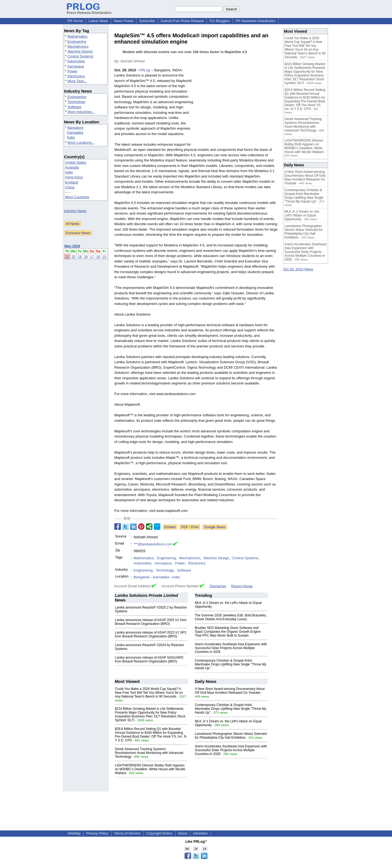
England (72, 182)
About (183, 833)
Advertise (200, 833)
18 (86, 257)
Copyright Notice (159, 833)
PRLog (145, 70)
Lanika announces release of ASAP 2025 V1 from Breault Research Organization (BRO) (151, 622)
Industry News (75, 211)
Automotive (76, 61)
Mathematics (78, 36)
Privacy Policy (97, 833)
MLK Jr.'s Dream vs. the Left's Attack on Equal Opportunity (302, 215)
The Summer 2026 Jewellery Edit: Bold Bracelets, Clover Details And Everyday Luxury (231, 617)
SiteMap (74, 833)
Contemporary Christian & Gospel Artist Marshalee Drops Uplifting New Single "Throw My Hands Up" (231, 664)
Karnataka (75, 132)
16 (98, 257)
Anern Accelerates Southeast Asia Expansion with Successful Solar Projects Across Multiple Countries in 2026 (231, 648)
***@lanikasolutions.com (153, 544)
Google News (215, 527)
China (70, 187)
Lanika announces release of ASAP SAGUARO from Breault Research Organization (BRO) (149, 659)
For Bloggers (220, 21)
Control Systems (80, 56)
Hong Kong (74, 177)
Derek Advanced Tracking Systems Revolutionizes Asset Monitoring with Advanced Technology (149, 753)
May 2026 (72, 246)
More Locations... (81, 143)
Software (74, 107)
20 (73, 257)
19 (79, 257)
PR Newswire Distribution (255, 21)
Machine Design (80, 51)
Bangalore (76, 128)
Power (73, 71)
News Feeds (124, 21)
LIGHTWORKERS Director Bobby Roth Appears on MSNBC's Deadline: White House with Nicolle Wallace (150, 769)
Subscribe (147, 21)
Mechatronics (78, 46)
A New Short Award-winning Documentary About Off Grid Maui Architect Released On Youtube (230, 691)
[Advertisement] (237, 108)
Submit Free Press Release (182, 21)
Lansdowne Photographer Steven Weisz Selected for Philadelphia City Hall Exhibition (231, 736)
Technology (76, 102)
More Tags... (77, 81)
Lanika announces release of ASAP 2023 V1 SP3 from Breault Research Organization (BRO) (151, 634)
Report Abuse (242, 586)
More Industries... (81, 112)
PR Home (75, 21)
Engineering (77, 42)
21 (67, 257)
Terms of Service (127, 833)
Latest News (98, 21)
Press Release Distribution (89, 11)
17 (92, 257)
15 (104, 257)
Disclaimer (218, 586)
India (71, 137)
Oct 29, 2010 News (298, 269)
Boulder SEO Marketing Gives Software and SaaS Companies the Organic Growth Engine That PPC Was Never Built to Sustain (228, 632)
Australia (72, 167)
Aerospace (76, 66)
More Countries (77, 197)
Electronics (76, 76)
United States (76, 162)
